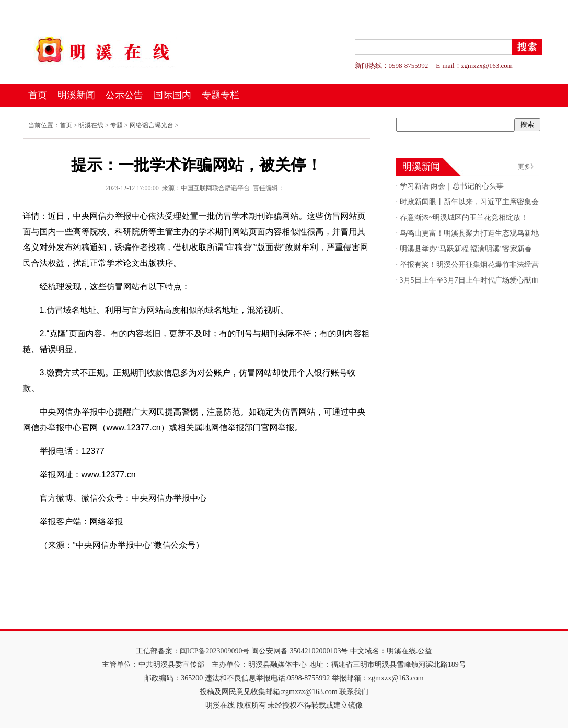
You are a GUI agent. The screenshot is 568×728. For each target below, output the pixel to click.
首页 (38, 95)
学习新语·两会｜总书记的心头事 (451, 186)
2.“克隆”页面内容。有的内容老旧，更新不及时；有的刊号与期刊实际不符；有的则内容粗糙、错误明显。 (196, 341)
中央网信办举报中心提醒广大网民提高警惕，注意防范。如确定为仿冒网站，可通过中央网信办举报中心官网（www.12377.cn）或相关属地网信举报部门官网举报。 (194, 420)
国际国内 (172, 95)
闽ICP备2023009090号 (215, 651)
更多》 (527, 167)
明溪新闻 (76, 95)
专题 (117, 125)
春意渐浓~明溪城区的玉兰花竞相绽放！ (463, 218)
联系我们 (354, 692)
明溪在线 (91, 125)
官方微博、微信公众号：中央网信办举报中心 (115, 498)
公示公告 (124, 95)
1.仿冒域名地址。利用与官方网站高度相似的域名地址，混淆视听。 (156, 310)
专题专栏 (221, 95)
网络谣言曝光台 (152, 125)
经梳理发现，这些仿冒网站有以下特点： (107, 286)
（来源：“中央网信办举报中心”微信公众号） (114, 545)
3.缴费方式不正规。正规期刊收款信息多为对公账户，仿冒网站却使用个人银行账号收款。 (189, 380)
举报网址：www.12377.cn (79, 474)
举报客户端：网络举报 (73, 521)
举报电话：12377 (64, 451)
